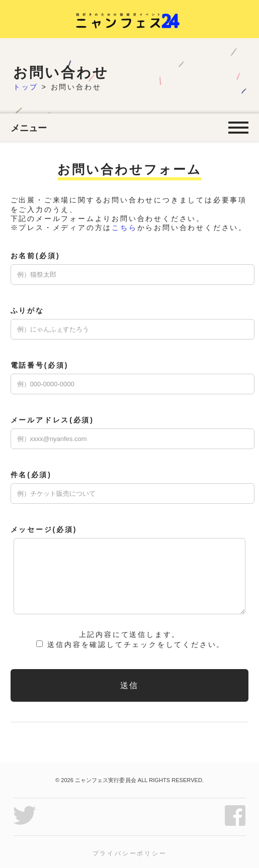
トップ (26, 87)
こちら (124, 228)
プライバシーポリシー (130, 853)
